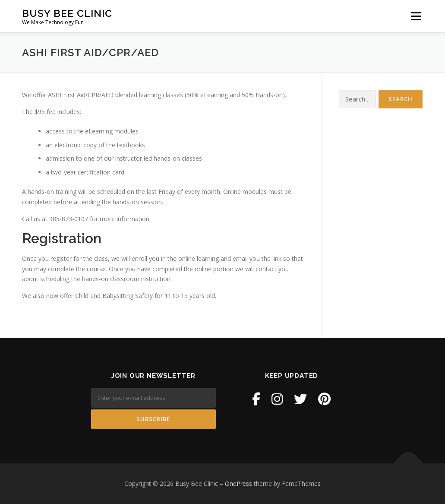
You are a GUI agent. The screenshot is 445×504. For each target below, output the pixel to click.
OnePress (238, 483)
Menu (416, 16)
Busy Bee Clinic (67, 13)
